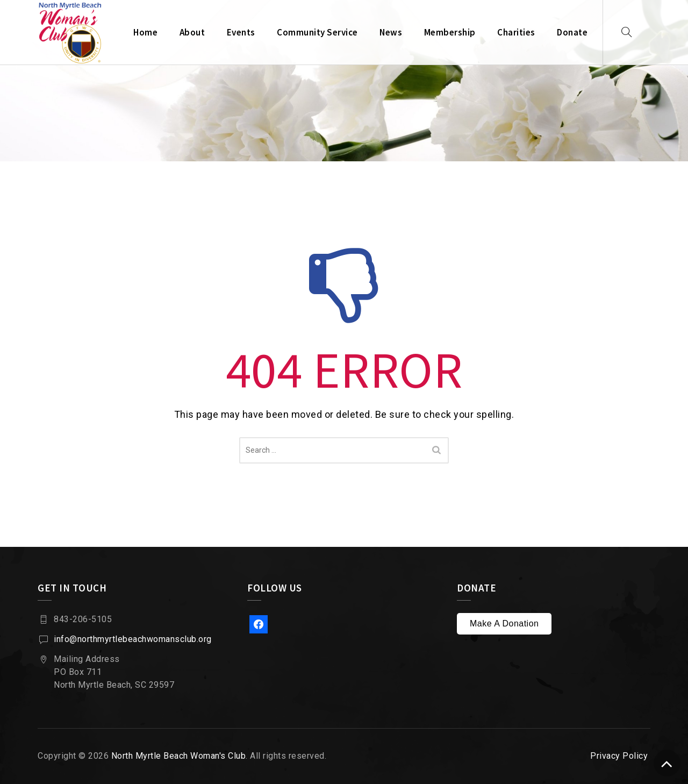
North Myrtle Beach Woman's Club (179, 756)
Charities (516, 32)
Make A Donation (504, 623)
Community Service (317, 32)
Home (145, 32)
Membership (450, 32)
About (192, 32)
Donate (572, 32)
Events (241, 32)
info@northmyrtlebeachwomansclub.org (133, 639)
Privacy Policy (619, 756)
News (391, 32)
